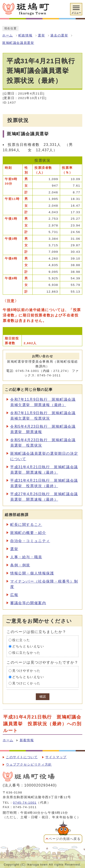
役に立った (21, 640)
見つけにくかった (26, 683)
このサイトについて (22, 757)
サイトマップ (56, 757)
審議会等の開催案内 (28, 603)
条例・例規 (20, 565)
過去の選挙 (59, 35)
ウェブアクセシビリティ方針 (29, 765)
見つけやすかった (26, 671)
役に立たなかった (26, 653)
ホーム (8, 35)
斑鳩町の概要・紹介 (28, 533)
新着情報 (27, 740)
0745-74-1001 (25, 803)
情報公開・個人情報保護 (32, 573)
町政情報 (25, 35)
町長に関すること (26, 525)
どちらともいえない (28, 646)
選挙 (41, 35)
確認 (43, 697)
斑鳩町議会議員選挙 (18, 43)
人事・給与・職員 (26, 557)
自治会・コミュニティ (30, 541)
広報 (14, 595)
